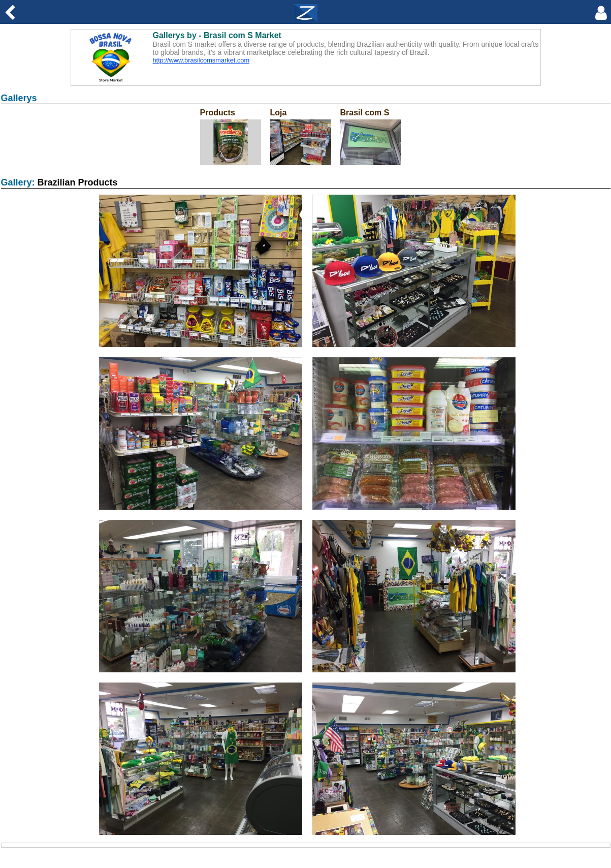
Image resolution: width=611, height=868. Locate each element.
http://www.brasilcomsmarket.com (201, 60)
